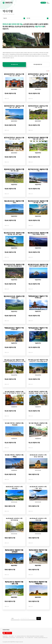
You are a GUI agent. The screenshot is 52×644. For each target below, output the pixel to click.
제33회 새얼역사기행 (34, 94)
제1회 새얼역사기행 (34, 601)
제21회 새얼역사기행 (34, 284)
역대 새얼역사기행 (14, 64)
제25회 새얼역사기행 (34, 221)
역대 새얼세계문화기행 (38, 64)
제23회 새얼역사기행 (34, 252)
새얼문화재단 (8, 633)
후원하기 (43, 3)
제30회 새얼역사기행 (10, 157)
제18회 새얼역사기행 (10, 347)
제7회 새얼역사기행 (34, 506)
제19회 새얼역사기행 (34, 316)
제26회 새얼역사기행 (10, 221)
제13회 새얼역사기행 (34, 411)
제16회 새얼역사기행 (10, 379)
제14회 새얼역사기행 (10, 411)
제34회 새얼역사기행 (10, 94)
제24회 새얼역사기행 (10, 252)
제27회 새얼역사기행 (34, 189)
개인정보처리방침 (6, 630)
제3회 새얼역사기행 (34, 570)
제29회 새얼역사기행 (34, 157)
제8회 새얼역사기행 (10, 506)
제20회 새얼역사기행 (10, 316)
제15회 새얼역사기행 (34, 379)
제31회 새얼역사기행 (34, 125)
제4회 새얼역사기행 (10, 570)
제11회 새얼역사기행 (34, 443)
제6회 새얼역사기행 (10, 538)
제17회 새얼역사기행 (34, 347)
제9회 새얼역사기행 (34, 475)
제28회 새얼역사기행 (10, 189)
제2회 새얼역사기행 (10, 601)
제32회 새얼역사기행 (10, 125)
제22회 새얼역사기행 (10, 284)
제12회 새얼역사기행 (10, 443)
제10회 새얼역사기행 (10, 475)
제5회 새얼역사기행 (34, 538)
